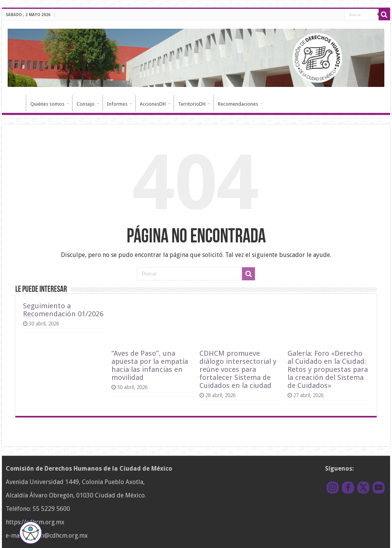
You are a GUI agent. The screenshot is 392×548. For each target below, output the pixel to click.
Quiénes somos (47, 104)
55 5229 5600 (51, 509)
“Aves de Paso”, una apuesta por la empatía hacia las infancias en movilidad (150, 365)
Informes (117, 104)
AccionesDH (153, 104)
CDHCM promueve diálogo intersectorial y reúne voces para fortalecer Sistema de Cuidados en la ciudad (238, 369)
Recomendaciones (238, 104)
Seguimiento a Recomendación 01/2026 (63, 310)
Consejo (86, 104)
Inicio (16, 103)
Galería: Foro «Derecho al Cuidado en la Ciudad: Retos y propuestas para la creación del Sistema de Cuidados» (328, 369)
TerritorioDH (192, 104)
